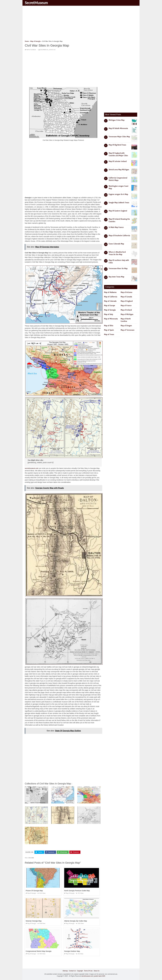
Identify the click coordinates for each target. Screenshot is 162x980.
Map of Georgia (31, 50)
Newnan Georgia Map (34, 921)
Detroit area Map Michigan (119, 170)
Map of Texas (109, 334)
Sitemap (65, 971)
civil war (31, 858)
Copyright (80, 971)
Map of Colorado (110, 301)
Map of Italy (109, 314)
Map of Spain (109, 330)
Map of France (126, 306)
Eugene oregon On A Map (118, 194)
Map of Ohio (109, 326)
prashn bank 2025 (100, 976)
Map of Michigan (127, 314)
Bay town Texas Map (116, 277)
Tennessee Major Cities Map (119, 137)
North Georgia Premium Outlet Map (77, 891)
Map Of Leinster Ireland (118, 161)
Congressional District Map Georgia (39, 951)
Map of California (111, 297)
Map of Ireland (126, 310)
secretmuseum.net (31, 468)
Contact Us (72, 971)
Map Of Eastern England (118, 211)
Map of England (127, 301)
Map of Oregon (126, 326)
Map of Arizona (126, 292)
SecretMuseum (36, 3)
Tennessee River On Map (118, 269)
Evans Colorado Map (116, 244)
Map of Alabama (110, 292)
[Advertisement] (81, 24)
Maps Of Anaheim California (119, 236)
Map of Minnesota (111, 319)
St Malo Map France (116, 227)
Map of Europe (110, 306)
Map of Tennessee (128, 330)
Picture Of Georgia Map (34, 891)
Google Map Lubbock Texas (119, 203)
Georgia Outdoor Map (72, 951)
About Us (96, 971)
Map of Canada (126, 297)
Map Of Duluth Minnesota (118, 128)
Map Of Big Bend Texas (117, 145)
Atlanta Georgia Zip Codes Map (76, 921)
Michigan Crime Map (117, 120)
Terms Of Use (88, 971)
